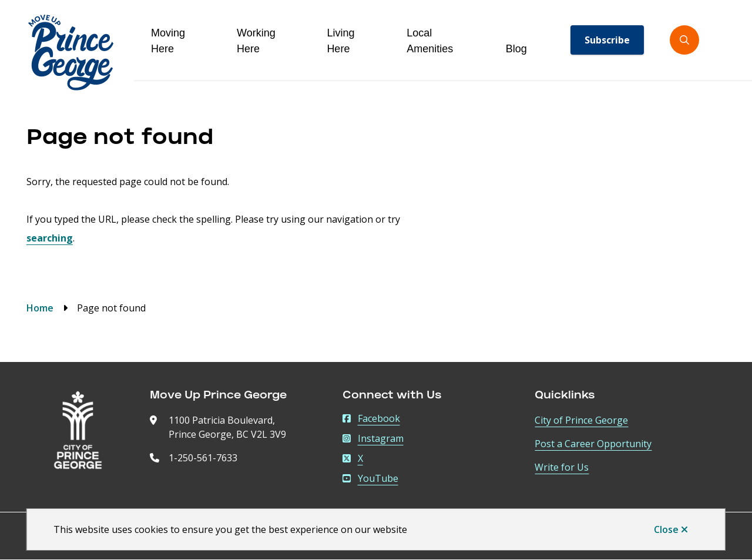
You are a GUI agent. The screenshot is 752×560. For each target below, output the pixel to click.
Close (666, 529)
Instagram (373, 438)
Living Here (340, 41)
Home (40, 308)
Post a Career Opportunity (593, 444)
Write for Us (562, 467)
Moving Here (168, 41)
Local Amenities (430, 41)
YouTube (370, 478)
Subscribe (607, 40)
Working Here (256, 41)
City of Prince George (581, 420)
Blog (516, 49)
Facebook (371, 418)
